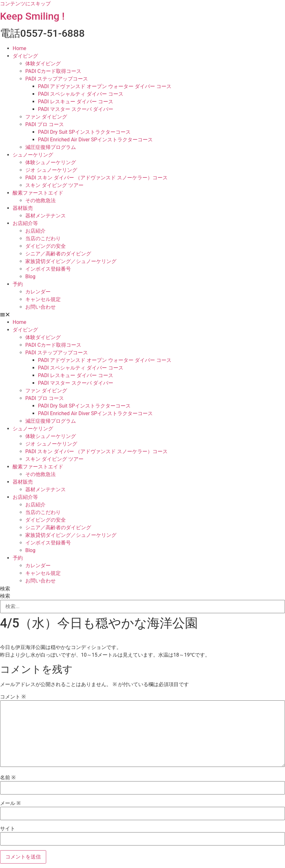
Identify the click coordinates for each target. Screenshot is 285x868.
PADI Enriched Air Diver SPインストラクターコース (95, 140)
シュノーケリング (33, 155)
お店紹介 (35, 231)
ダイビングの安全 (46, 246)
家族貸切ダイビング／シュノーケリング (71, 261)
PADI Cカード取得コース (53, 71)
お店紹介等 (25, 223)
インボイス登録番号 (48, 269)
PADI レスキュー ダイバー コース (76, 102)
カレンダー (38, 292)
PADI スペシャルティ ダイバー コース (81, 94)
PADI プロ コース (45, 124)
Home (19, 48)
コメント (13, 697)
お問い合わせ (40, 307)
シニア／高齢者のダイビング (58, 254)
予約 (18, 284)
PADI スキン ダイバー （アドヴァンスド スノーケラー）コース (96, 178)
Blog (30, 276)
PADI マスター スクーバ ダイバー (76, 109)
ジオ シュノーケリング (51, 170)
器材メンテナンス (46, 216)
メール (10, 803)
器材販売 (23, 208)
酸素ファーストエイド (38, 193)
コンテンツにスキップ (25, 4)
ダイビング (25, 56)
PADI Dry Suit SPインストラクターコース (84, 132)
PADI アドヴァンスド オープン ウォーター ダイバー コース (105, 86)
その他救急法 (40, 200)
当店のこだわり (43, 238)
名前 (8, 778)
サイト (8, 829)
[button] (142, 315)
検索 (5, 589)
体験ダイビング (43, 64)
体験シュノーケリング (51, 162)
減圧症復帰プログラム (51, 147)
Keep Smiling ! (32, 16)
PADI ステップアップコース (57, 79)
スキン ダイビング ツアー (54, 185)
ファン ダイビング (46, 117)
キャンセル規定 (43, 299)
